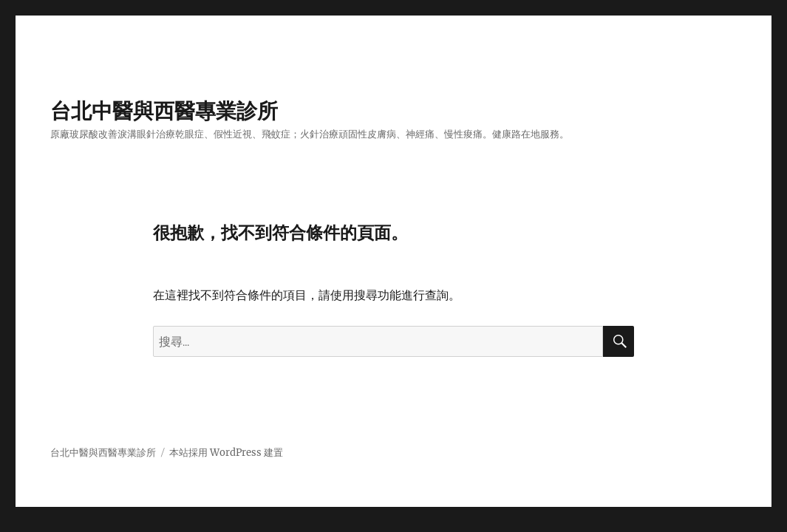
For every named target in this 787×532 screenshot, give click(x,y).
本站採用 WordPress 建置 (226, 453)
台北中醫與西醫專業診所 (164, 111)
